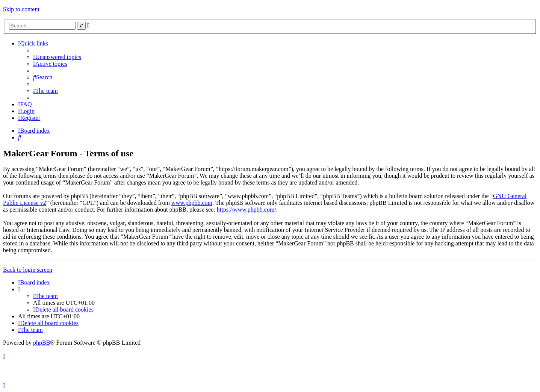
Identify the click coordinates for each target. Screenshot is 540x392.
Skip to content (21, 9)
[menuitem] (57, 57)
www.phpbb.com (192, 203)
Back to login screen (28, 270)
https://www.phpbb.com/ (247, 210)
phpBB (42, 343)
